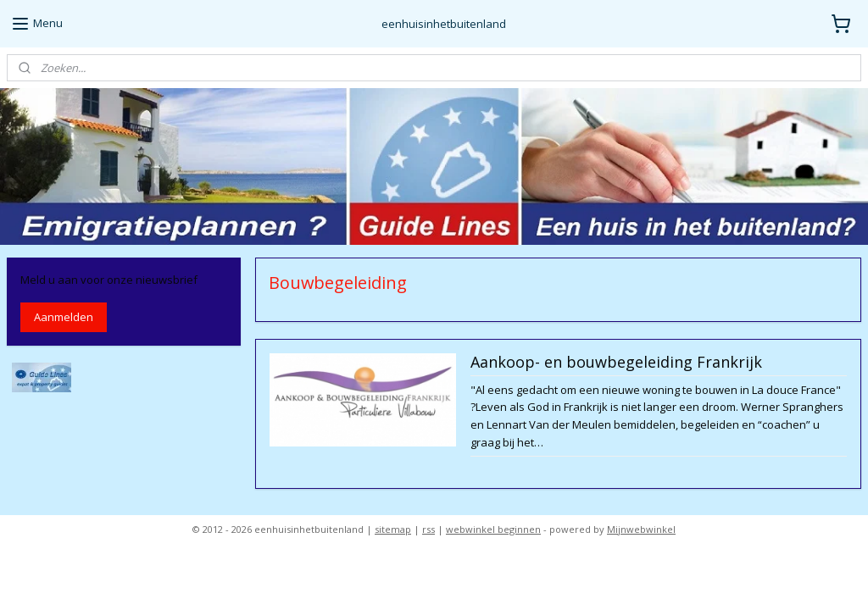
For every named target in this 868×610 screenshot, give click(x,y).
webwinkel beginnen (493, 529)
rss (428, 529)
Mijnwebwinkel (641, 529)
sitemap (393, 529)
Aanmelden (64, 317)
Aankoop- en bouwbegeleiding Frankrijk (615, 363)
